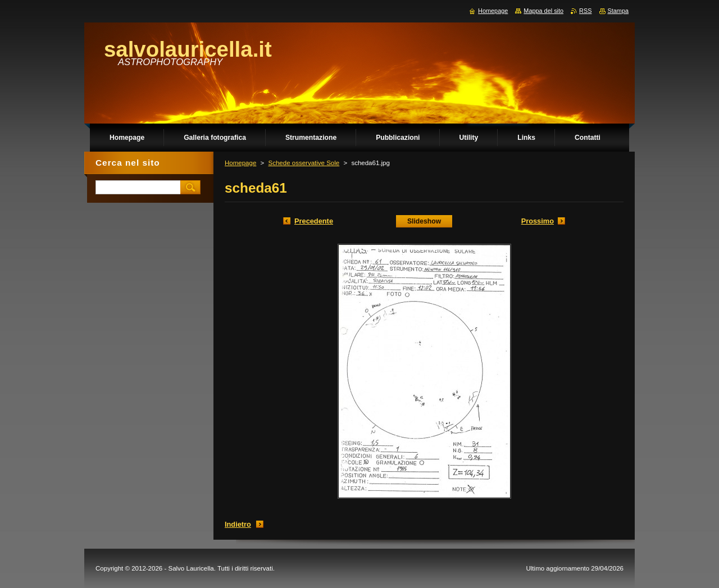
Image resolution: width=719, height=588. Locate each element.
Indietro (238, 524)
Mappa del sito (543, 11)
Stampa (618, 11)
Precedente (314, 221)
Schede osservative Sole (304, 163)
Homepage (240, 163)
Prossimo (538, 221)
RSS (585, 11)
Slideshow (424, 221)
